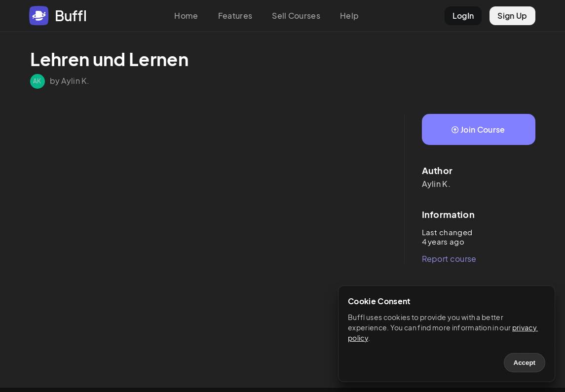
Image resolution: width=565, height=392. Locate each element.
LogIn (463, 16)
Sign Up (512, 16)
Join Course (478, 129)
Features (235, 16)
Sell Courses (296, 16)
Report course (449, 259)
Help (349, 16)
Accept (525, 363)
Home (186, 16)
